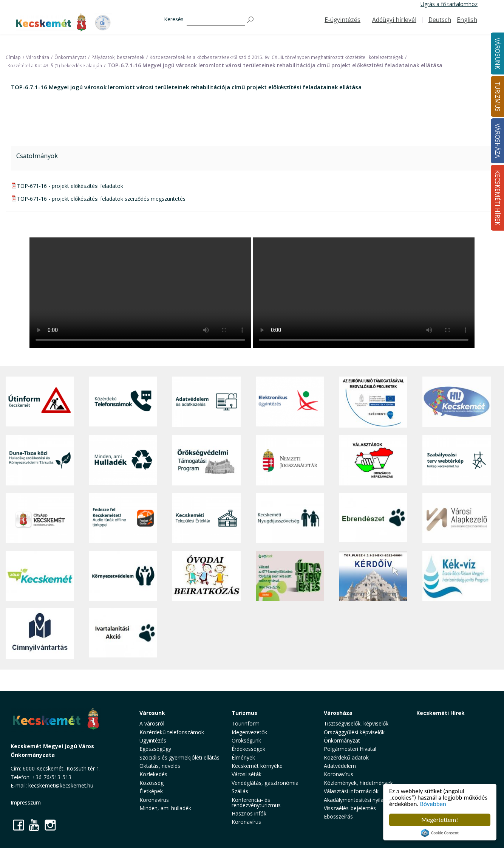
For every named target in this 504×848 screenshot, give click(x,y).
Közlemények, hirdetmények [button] (358, 783)
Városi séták (247, 774)
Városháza (338, 713)
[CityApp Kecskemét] (40, 518)
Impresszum (26, 802)
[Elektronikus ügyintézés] (290, 402)
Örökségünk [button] (246, 740)
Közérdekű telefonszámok (172, 732)
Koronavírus (154, 800)
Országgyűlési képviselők (354, 732)
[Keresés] (216, 20)
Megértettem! (440, 820)
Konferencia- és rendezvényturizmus (256, 802)
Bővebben (433, 804)
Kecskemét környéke (257, 766)
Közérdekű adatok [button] (346, 757)
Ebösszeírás (338, 816)
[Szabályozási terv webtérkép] (457, 460)
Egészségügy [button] (155, 749)
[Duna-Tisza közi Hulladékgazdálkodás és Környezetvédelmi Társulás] (40, 460)
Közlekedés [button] (153, 774)
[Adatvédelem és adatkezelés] (206, 402)
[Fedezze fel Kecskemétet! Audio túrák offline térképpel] (123, 518)
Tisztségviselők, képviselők (356, 723)
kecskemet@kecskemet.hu (61, 785)
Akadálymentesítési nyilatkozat (361, 800)
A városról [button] (152, 723)
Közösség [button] (152, 783)
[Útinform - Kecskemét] (40, 402)
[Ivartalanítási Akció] (123, 634)
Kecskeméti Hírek (441, 713)
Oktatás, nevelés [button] (160, 766)
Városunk (152, 713)
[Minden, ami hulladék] (123, 460)
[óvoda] (206, 576)
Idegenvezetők (249, 732)
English (467, 20)
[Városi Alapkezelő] (457, 518)
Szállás (240, 791)
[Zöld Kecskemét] (40, 576)
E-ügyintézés (342, 20)
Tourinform (246, 723)
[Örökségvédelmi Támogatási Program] (206, 460)
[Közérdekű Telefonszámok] (123, 402)
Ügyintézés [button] (153, 740)
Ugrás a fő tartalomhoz (449, 4)
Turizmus (244, 713)
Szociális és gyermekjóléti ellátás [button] (179, 757)
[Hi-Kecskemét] (457, 402)
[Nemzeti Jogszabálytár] (290, 460)
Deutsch (440, 20)
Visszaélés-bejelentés (350, 808)
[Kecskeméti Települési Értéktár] (206, 518)
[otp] (290, 576)
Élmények (243, 757)
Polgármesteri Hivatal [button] (350, 749)
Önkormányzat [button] (342, 740)
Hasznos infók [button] (249, 813)
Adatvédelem (340, 766)
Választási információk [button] (351, 791)
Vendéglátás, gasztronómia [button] (265, 783)
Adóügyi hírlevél (394, 20)
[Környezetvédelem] (123, 576)
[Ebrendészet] (373, 518)
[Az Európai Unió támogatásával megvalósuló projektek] (373, 402)
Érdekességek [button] (248, 749)
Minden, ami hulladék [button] (165, 808)
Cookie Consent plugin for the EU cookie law (440, 833)
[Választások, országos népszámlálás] (373, 460)
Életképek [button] (151, 791)
